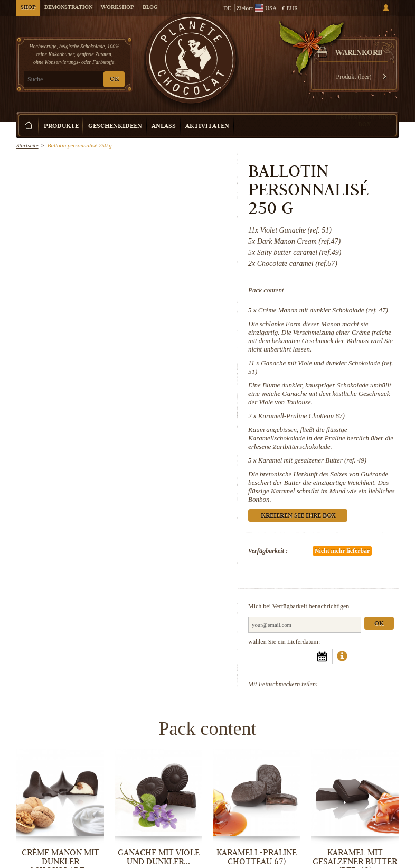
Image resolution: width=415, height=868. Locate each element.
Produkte (61, 127)
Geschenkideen (115, 127)
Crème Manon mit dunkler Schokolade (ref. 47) (323, 310)
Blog (150, 8)
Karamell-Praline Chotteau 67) (301, 416)
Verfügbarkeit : (268, 551)
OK (114, 80)
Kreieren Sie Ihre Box (364, 121)
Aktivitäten (207, 127)
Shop (28, 8)
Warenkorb (359, 53)
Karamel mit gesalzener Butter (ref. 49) (312, 460)
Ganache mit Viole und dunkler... (159, 857)
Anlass (164, 127)
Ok (379, 624)
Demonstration (68, 8)
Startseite (27, 145)
